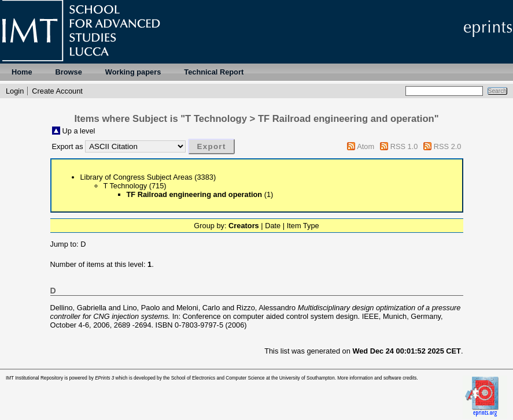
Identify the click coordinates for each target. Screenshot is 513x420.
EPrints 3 (104, 378)
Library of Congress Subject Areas (136, 177)
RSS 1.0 (404, 146)
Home (22, 72)
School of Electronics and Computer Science (218, 378)
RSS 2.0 (448, 146)
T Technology (126, 186)
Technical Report (214, 72)
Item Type (303, 226)
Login (15, 91)
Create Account (57, 91)
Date (273, 226)
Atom (366, 146)
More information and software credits (377, 378)
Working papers (133, 72)
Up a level (79, 131)
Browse (69, 72)
